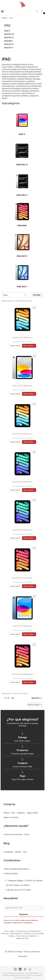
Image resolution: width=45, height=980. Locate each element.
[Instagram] (15, 969)
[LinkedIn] (20, 969)
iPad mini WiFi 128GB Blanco (23, 674)
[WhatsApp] (30, 969)
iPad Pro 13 (9, 34)
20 (13, 698)
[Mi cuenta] (42, 11)
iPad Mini (8, 41)
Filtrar (37, 295)
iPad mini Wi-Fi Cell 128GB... (23, 578)
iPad (7, 25)
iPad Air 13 (9, 44)
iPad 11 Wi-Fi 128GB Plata (22, 386)
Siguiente (37, 698)
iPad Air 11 (9, 48)
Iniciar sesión (15, 346)
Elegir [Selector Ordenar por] (15, 295)
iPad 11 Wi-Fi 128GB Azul (23, 626)
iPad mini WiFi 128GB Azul (22, 338)
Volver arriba (35, 705)
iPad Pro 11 (9, 38)
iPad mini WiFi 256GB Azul (23, 434)
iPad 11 (7, 31)
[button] (2, 11)
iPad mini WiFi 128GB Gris (23, 530)
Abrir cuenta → (29, 346)
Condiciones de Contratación (22, 923)
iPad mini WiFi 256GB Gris (22, 482)
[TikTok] (25, 969)
